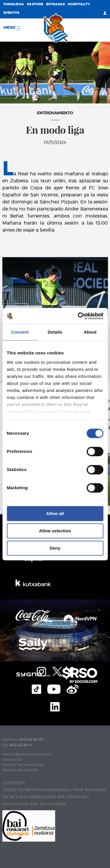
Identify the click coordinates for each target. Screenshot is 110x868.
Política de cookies (20, 770)
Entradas (55, 4)
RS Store (35, 4)
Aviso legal (12, 760)
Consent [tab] (20, 332)
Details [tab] (55, 332)
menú (12, 28)
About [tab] (90, 332)
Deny (55, 548)
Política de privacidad (23, 765)
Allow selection (55, 531)
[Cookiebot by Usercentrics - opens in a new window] (78, 316)
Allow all (55, 513)
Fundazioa (14, 4)
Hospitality (79, 4)
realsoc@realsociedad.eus (27, 754)
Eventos (11, 13)
